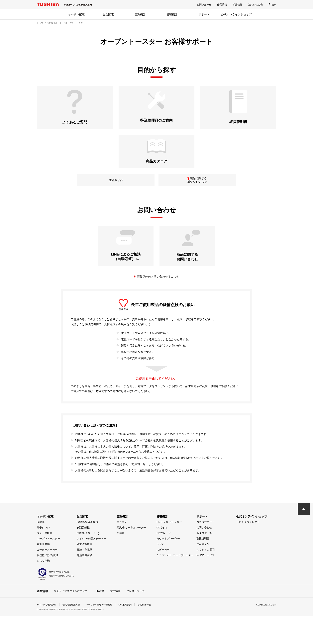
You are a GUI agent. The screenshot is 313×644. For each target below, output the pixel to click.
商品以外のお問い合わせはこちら (158, 305)
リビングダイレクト (248, 550)
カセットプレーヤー (168, 567)
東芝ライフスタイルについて (71, 619)
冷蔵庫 (41, 550)
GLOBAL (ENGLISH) (265, 633)
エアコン (122, 550)
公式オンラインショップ (236, 14)
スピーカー (163, 578)
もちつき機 (43, 589)
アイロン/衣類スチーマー (91, 567)
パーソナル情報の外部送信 (104, 633)
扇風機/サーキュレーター (131, 556)
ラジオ (160, 572)
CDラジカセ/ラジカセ (169, 550)
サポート (204, 14)
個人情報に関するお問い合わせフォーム (114, 480)
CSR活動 (99, 619)
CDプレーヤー (165, 561)
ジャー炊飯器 (45, 561)
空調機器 (140, 14)
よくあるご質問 (206, 578)
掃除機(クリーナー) (88, 561)
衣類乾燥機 (83, 556)
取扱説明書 (203, 567)
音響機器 (172, 14)
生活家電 (108, 14)
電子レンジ (43, 556)
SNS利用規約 (131, 633)
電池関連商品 (84, 584)
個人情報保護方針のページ (187, 486)
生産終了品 (203, 572)
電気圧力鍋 (43, 572)
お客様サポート (206, 550)
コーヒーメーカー (47, 578)
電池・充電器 (84, 578)
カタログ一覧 (204, 561)
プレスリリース (136, 619)
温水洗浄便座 (84, 572)
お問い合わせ (204, 5)
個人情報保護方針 (74, 633)
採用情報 (238, 5)
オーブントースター (48, 567)
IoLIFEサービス (205, 584)
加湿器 (120, 561)
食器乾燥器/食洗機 (48, 584)
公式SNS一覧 (152, 633)
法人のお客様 (256, 5)
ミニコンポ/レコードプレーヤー (175, 584)
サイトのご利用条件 (48, 633)
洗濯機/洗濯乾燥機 (87, 550)
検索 (274, 5)
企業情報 (222, 5)
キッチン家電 (76, 14)
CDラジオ (162, 556)
